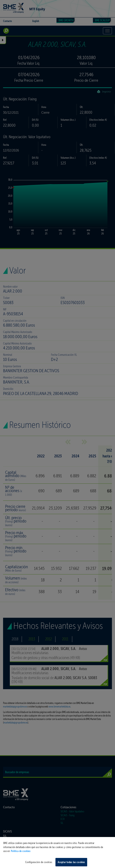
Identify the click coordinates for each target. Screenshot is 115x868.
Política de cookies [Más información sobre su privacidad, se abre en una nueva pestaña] (21, 855)
